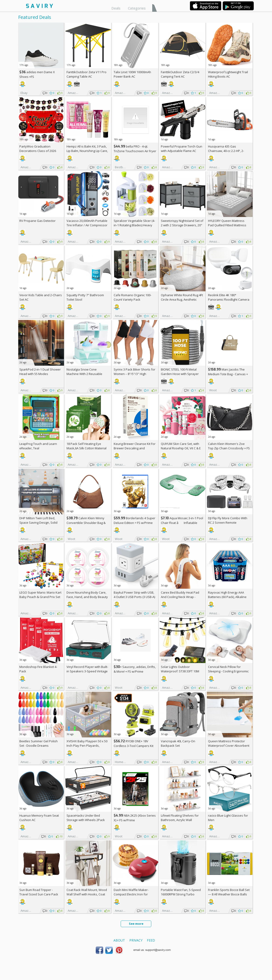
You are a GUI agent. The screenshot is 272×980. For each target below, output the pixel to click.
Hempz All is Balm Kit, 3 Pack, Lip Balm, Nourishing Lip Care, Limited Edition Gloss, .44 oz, (87, 151)
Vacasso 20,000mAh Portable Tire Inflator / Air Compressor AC (87, 225)
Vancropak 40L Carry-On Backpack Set (178, 743)
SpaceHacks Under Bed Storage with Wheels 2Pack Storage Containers (86, 820)
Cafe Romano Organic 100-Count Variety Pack (132, 297)
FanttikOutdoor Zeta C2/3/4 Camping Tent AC (180, 74)
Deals (116, 8)
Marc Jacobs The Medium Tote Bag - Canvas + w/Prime (228, 374)
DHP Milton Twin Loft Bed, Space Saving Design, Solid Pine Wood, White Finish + (39, 523)
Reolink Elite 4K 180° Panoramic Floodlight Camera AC (229, 299)
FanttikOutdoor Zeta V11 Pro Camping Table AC (87, 74)
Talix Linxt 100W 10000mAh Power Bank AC (132, 74)
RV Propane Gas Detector (37, 221)
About (119, 940)
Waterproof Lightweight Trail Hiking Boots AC (228, 74)
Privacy (136, 940)
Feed (151, 940)
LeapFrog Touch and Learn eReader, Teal (38, 446)
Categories (137, 8)
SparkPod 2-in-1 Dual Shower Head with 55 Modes (40, 372)
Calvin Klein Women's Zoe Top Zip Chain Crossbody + (229, 446)
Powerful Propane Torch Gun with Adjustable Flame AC (182, 149)
